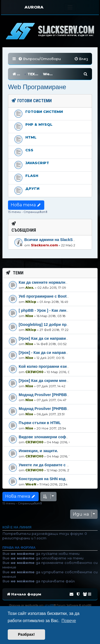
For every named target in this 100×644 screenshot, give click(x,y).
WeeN (31, 484)
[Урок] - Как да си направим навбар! (53, 353)
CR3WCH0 (34, 372)
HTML (31, 137)
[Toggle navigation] (70, 7)
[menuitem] (39, 59)
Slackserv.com (44, 245)
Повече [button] (69, 621)
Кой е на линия (17, 527)
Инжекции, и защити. (38, 451)
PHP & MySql (39, 124)
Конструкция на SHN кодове (45, 479)
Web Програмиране (37, 87)
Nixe (29, 316)
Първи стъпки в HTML (40, 423)
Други (32, 188)
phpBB (49, 605)
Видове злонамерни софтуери (48, 437)
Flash (32, 176)
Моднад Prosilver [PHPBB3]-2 (46, 395)
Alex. (30, 288)
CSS (29, 150)
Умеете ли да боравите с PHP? (48, 465)
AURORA (34, 7)
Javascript (37, 163)
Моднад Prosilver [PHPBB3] (44, 409)
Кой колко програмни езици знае (50, 366)
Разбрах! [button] (26, 634)
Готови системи (44, 112)
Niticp (31, 302)
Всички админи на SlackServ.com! (56, 240)
